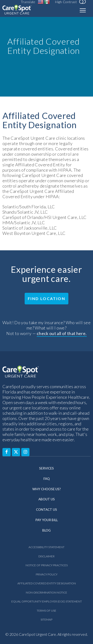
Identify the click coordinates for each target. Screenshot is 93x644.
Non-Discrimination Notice (46, 592)
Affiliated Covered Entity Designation (47, 583)
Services (46, 468)
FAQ (47, 479)
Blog (46, 530)
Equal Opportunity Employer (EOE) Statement (47, 601)
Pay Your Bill (46, 520)
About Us (47, 499)
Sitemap (46, 619)
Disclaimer (46, 556)
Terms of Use (46, 611)
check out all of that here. (62, 333)
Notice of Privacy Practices (47, 565)
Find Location (46, 298)
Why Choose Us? (47, 489)
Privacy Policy (47, 574)
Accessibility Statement (46, 547)
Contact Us (46, 510)
